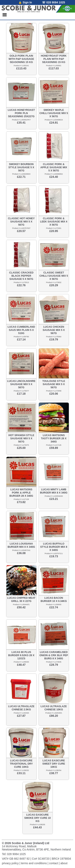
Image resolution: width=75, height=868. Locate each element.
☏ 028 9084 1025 (53, 2)
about (64, 863)
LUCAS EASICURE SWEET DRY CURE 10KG (54, 764)
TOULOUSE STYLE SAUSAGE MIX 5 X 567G (54, 384)
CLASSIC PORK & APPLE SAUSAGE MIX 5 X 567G (54, 167)
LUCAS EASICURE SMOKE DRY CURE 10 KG (37, 818)
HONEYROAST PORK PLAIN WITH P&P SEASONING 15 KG (54, 59)
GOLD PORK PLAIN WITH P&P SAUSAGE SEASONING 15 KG (21, 59)
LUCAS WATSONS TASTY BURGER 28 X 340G (54, 438)
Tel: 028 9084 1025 (14, 854)
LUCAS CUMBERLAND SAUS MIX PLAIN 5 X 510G (21, 330)
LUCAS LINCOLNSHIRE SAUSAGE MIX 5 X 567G (21, 384)
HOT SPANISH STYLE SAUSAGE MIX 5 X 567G (21, 438)
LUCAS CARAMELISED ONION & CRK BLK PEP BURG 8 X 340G (54, 655)
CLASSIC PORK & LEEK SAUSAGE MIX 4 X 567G (54, 222)
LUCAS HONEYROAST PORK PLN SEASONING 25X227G (21, 113)
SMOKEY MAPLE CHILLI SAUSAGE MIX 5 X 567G (54, 113)
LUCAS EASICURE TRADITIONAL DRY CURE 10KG (21, 764)
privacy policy (10, 863)
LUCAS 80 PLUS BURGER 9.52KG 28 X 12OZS (21, 655)
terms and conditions (34, 863)
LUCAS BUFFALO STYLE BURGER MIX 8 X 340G (54, 547)
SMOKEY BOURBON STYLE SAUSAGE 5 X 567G (21, 167)
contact (53, 863)
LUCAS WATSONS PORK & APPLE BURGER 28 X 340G (21, 493)
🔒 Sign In (25, 2)
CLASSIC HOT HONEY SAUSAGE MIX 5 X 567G (21, 222)
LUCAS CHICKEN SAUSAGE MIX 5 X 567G (54, 330)
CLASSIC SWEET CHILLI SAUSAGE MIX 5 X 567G (54, 276)
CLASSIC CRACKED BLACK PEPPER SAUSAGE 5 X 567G (21, 276)
